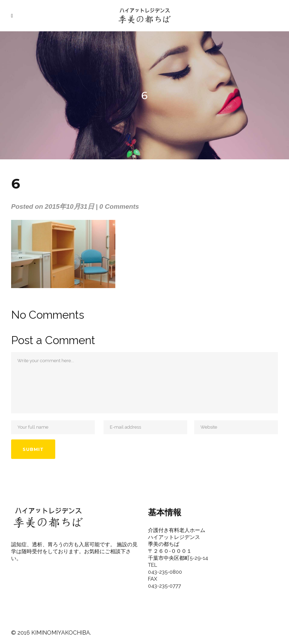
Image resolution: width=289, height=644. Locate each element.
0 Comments (119, 206)
